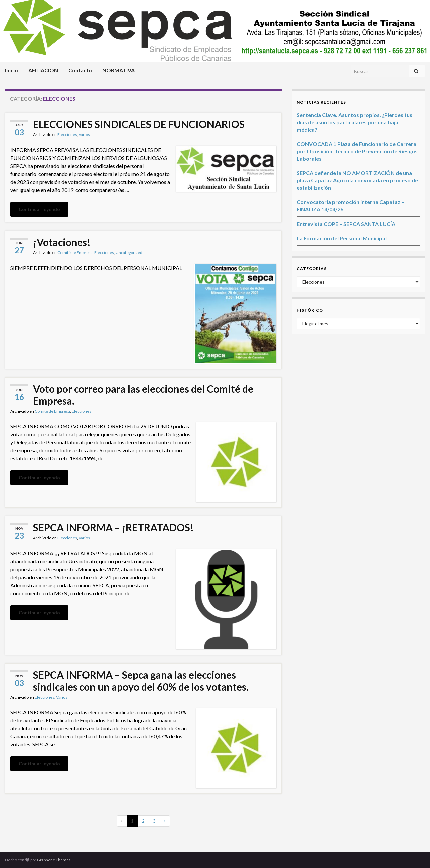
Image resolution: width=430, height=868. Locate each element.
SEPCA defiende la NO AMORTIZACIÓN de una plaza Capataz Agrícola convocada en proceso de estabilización (357, 180)
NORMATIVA (119, 70)
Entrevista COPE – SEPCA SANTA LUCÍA (346, 224)
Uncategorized (129, 252)
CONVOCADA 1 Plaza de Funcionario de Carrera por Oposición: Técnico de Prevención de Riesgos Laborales (357, 151)
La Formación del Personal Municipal (342, 238)
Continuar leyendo (39, 209)
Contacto (80, 70)
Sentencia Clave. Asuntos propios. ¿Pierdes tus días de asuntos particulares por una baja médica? (354, 122)
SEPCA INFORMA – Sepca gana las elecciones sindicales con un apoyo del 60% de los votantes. (141, 681)
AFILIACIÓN (43, 70)
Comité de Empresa (75, 252)
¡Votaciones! (62, 242)
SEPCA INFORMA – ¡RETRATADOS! (113, 527)
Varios (84, 135)
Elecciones (67, 135)
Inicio (12, 70)
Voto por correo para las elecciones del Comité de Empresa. (143, 395)
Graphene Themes (54, 860)
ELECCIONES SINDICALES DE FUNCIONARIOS (139, 124)
